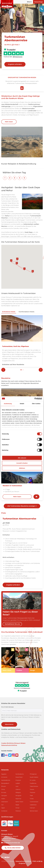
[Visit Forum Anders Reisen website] (16, 823)
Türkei (32, 799)
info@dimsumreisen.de (11, 843)
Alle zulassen (22, 458)
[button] (5, 178)
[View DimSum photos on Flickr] (7, 755)
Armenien (4, 777)
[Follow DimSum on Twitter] (10, 755)
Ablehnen (22, 468)
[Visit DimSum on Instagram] (4, 857)
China (3, 789)
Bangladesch (5, 783)
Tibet (31, 796)
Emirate (4, 792)
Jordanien (4, 811)
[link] (8, 660)
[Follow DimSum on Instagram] (13, 755)
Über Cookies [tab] (36, 404)
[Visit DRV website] (10, 823)
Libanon (18, 789)
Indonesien (5, 802)
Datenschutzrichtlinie (9, 745)
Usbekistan (33, 805)
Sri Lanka (33, 780)
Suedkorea (33, 783)
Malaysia (18, 792)
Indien (3, 799)
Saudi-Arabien (34, 777)
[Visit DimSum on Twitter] (9, 857)
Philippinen (33, 774)
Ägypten (4, 774)
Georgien (4, 796)
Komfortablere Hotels (26, 312)
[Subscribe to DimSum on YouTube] (17, 755)
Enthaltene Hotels (9, 312)
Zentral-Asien (34, 811)
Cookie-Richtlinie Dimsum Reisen (13, 743)
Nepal (17, 805)
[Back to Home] (7, 4)
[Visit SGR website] (4, 823)
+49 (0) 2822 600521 (13, 848)
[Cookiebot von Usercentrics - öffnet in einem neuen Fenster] (34, 399)
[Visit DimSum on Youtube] (6, 857)
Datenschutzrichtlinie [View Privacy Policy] (23, 861)
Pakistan (18, 811)
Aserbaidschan (6, 780)
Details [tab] (22, 404)
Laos (17, 786)
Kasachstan (19, 777)
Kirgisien (18, 780)
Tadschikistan (34, 786)
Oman (17, 808)
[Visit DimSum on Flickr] (7, 857)
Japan (3, 808)
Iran (2, 805)
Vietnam (32, 808)
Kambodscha (20, 774)
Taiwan (32, 789)
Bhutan (4, 786)
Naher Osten (19, 802)
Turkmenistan (34, 802)
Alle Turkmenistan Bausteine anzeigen (22, 506)
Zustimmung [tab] (8, 404)
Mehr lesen (9, 122)
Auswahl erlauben (22, 463)
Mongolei (18, 796)
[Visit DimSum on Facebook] (3, 755)
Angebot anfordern (15, 64)
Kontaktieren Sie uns (12, 624)
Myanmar (18, 799)
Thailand (32, 792)
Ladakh (18, 783)
